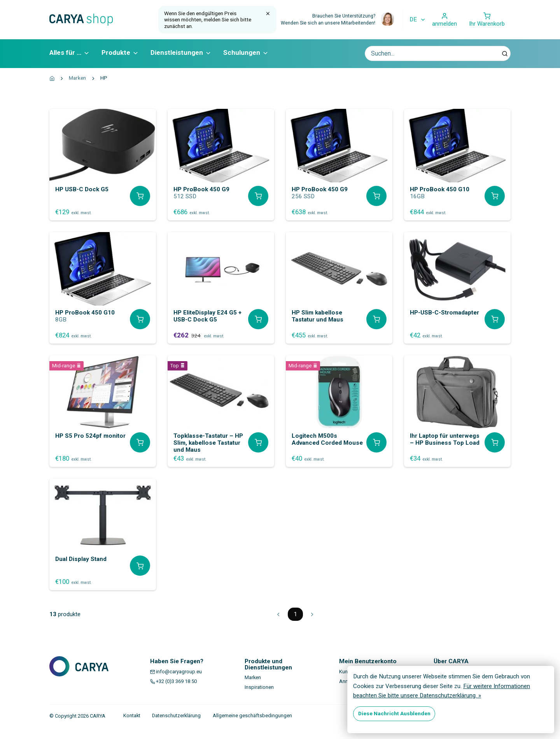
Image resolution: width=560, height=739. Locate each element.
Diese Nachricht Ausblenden (394, 713)
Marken (77, 78)
